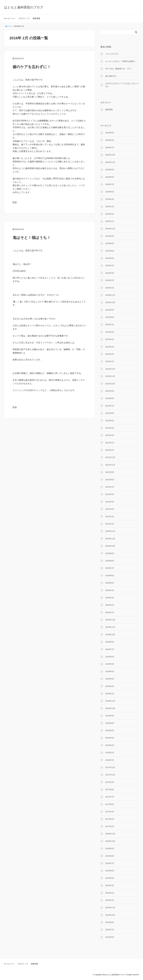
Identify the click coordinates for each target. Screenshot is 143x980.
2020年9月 (110, 553)
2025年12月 (110, 155)
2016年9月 (110, 849)
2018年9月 (110, 716)
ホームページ (10, 18)
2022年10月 (110, 384)
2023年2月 (110, 354)
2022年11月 (110, 376)
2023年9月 (110, 310)
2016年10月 (110, 841)
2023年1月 (110, 361)
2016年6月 (110, 871)
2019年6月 (110, 657)
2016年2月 (110, 893)
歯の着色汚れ (111, 76)
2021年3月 (110, 509)
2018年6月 (110, 730)
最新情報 (36, 18)
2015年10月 (110, 915)
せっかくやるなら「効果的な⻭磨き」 (121, 61)
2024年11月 (110, 229)
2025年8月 (110, 177)
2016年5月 (110, 878)
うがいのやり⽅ (112, 54)
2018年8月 (110, 723)
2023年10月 (110, 302)
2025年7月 (110, 184)
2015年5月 (110, 937)
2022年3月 (110, 435)
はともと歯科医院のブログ (24, 7)
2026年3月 (110, 140)
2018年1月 (110, 760)
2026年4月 (110, 133)
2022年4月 (110, 428)
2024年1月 (110, 288)
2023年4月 (110, 339)
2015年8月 (110, 922)
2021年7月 (110, 487)
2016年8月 (110, 856)
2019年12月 (110, 620)
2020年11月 (110, 539)
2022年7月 (110, 406)
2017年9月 (110, 782)
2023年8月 (110, 317)
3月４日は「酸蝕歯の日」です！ (119, 69)
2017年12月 (110, 767)
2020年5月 (110, 583)
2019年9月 (110, 642)
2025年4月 (110, 199)
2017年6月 (110, 804)
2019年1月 (110, 694)
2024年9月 (110, 236)
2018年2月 (110, 753)
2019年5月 (110, 664)
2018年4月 (110, 738)
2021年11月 (110, 465)
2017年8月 (110, 789)
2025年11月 (110, 162)
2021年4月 (110, 502)
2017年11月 (110, 775)
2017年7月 (110, 797)
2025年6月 (110, 192)
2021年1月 (110, 524)
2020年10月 (110, 546)
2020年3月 (110, 598)
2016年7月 (110, 863)
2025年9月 (110, 170)
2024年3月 (110, 273)
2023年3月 (110, 347)
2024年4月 (110, 266)
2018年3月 (110, 745)
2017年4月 (110, 812)
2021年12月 (110, 457)
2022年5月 (110, 421)
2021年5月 (110, 494)
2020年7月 (110, 568)
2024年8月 (110, 243)
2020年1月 (110, 612)
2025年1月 (110, 221)
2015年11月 (110, 908)
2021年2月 (110, 517)
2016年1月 (110, 900)
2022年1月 (110, 450)
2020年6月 (110, 576)
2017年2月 (110, 819)
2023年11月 (110, 295)
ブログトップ (24, 18)
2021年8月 (110, 480)
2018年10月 (110, 708)
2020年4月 (110, 590)
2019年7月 (110, 649)
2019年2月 (110, 686)
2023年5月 (110, 332)
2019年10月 (110, 635)
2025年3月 (110, 206)
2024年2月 (110, 280)
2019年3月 (110, 679)
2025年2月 (110, 214)
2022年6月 (110, 413)
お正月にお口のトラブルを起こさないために (122, 85)
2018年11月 (110, 701)
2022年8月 (110, 398)
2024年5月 (110, 258)
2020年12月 (110, 531)
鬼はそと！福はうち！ (32, 238)
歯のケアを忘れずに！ (32, 67)
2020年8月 (110, 561)
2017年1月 (110, 826)
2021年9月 (110, 472)
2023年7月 (110, 325)
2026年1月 (110, 147)
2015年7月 (110, 930)
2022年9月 (110, 391)
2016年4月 (110, 885)
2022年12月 (110, 369)
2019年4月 (110, 671)
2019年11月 (110, 627)
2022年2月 (110, 443)
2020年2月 (110, 605)
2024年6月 (110, 251)
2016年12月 (110, 834)
